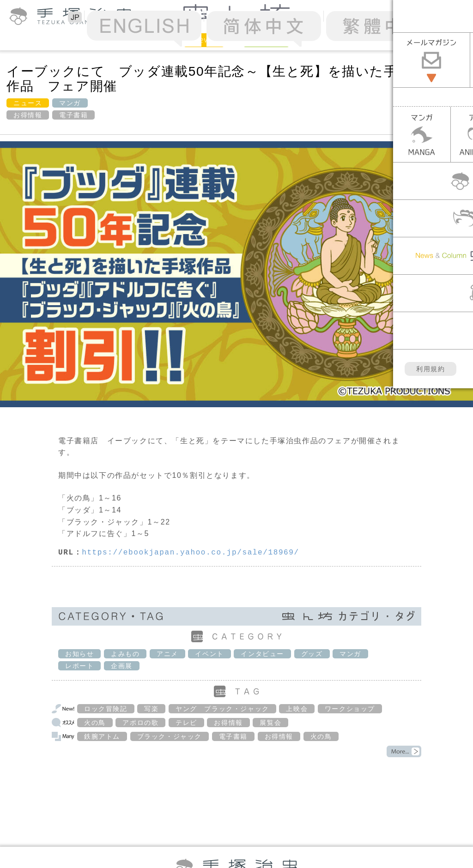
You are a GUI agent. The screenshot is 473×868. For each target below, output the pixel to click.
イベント (209, 654)
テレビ (186, 723)
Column (266, 39)
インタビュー (262, 654)
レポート (79, 666)
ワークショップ (350, 709)
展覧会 (270, 723)
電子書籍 (73, 115)
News (204, 39)
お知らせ (79, 654)
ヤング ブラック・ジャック (222, 709)
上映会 (297, 709)
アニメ (167, 654)
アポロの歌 (140, 723)
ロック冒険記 (106, 709)
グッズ (312, 654)
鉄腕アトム (102, 736)
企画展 (122, 666)
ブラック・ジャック (170, 736)
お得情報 (28, 115)
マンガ (70, 103)
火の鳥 (95, 723)
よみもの (125, 654)
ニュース (28, 103)
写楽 (151, 709)
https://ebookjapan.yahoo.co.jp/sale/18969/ (190, 553)
